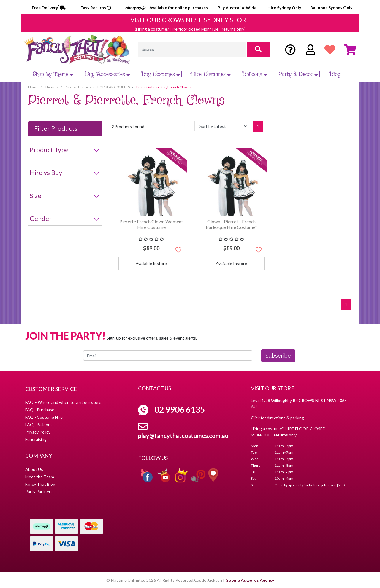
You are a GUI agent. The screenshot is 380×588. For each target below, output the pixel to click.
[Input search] (192, 50)
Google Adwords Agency (250, 580)
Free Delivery (49, 8)
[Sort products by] (221, 126)
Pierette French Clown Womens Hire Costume (151, 224)
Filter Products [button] (56, 128)
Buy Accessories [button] (108, 74)
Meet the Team (40, 477)
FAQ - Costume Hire (44, 417)
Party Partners (39, 491)
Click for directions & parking (277, 418)
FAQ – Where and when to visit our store (63, 402)
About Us (34, 469)
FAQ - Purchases (41, 410)
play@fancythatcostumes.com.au (183, 436)
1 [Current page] (258, 126)
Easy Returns (96, 8)
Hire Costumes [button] (212, 74)
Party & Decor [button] (299, 74)
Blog (335, 74)
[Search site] (258, 50)
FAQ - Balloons (39, 424)
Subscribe (278, 356)
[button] (178, 250)
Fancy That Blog (40, 484)
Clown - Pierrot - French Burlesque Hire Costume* (231, 224)
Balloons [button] (255, 74)
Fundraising (36, 439)
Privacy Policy (38, 432)
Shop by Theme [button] (54, 74)
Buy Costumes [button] (161, 74)
